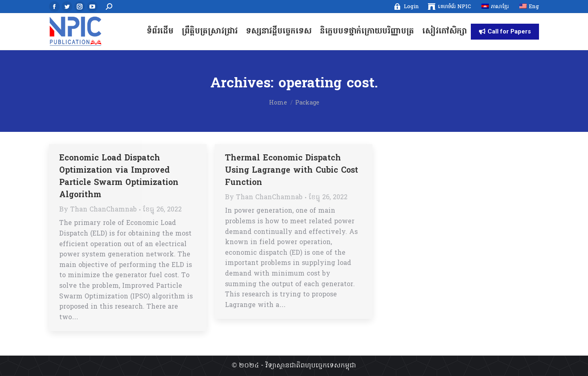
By (98, 210)
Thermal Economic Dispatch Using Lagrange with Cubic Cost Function (292, 171)
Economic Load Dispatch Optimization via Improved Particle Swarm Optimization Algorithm (119, 177)
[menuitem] (406, 7)
